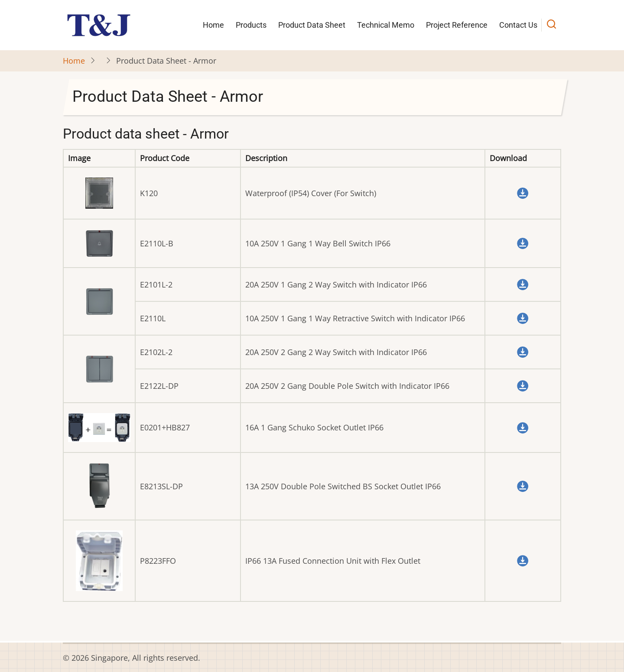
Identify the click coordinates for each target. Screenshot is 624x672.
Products (251, 25)
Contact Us (518, 25)
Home (213, 25)
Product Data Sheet (312, 25)
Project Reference (457, 25)
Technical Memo (386, 25)
